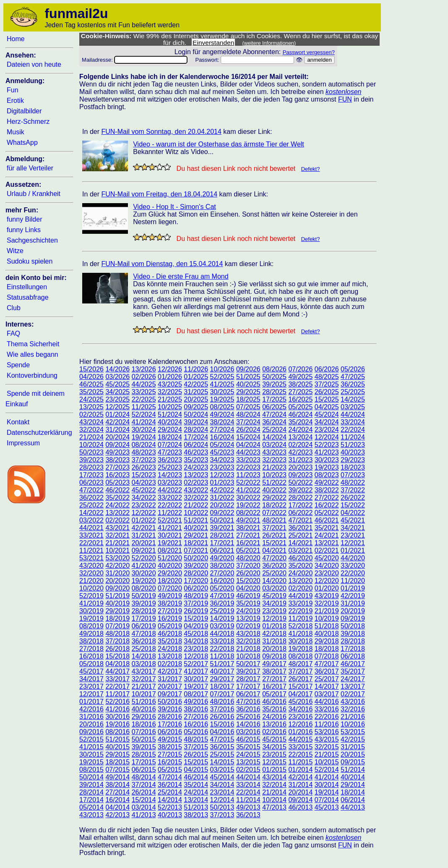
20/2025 (196, 399)
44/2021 (91, 528)
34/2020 (327, 566)
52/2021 (170, 520)
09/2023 (300, 475)
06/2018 (353, 656)
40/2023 (353, 452)
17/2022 (300, 505)
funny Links (24, 230)
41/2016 (117, 709)
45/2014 (222, 777)
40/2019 (117, 603)
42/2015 (353, 739)
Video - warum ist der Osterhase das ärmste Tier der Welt (219, 144)
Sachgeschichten (32, 240)
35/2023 (196, 460)
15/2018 (117, 656)
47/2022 (91, 490)
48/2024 (248, 414)
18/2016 (144, 724)
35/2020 (300, 566)
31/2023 (300, 460)
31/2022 (222, 498)
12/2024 (327, 437)
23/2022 (144, 505)
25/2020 (274, 573)
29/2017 (222, 679)
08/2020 (144, 588)
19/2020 (144, 581)
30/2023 (327, 460)
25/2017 (327, 679)
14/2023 (170, 475)
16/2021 (248, 543)
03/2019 (222, 626)
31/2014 (300, 785)
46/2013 (300, 807)
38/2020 (222, 566)
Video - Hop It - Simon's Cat (175, 207)
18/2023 (353, 467)
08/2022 (248, 513)
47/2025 (353, 377)
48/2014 (144, 777)
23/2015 (274, 754)
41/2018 (300, 634)
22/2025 (144, 399)
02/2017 (353, 694)
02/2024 (300, 445)
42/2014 (300, 777)
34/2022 (144, 498)
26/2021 (274, 535)
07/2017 (222, 694)
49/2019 (170, 596)
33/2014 (248, 785)
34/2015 (274, 747)
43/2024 (91, 422)
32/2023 (274, 460)
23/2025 (117, 399)
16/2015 (170, 762)
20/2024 (117, 437)
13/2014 (196, 800)
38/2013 (196, 815)
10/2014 (274, 800)
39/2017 (248, 671)
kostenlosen (343, 92)
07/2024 (170, 445)
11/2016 (327, 724)
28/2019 (144, 611)
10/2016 (353, 724)
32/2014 (274, 785)
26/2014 (144, 792)
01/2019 (353, 588)
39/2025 (274, 384)
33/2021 (91, 535)
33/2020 (353, 566)
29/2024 (170, 430)
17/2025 (274, 399)
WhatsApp (22, 142)
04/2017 (300, 694)
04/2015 (196, 770)
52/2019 (91, 596)
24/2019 (248, 611)
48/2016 (222, 702)
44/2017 (117, 671)
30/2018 (300, 641)
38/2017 (274, 671)
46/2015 (248, 739)
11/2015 (300, 762)
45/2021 (353, 520)
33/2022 (170, 498)
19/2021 (170, 543)
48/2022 (353, 482)
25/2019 (222, 611)
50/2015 (144, 739)
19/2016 (117, 724)
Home (16, 39)
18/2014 (353, 792)
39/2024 (196, 422)
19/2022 (248, 505)
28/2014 (91, 792)
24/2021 (327, 535)
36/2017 (327, 671)
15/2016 (222, 724)
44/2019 (300, 596)
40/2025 (248, 384)
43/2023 (274, 452)
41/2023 (327, 452)
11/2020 (353, 581)
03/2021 (300, 550)
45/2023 (222, 452)
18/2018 (327, 649)
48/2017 (300, 664)
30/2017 (196, 679)
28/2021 (222, 535)
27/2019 (170, 611)
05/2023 (117, 482)
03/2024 (274, 445)
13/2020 (300, 581)
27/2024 (222, 430)
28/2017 (248, 679)
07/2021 (196, 550)
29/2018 (327, 641)
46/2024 (300, 414)
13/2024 (300, 437)
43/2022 (196, 490)
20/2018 (274, 649)
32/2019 (327, 603)
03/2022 (91, 520)
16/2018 (91, 656)
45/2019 (274, 596)
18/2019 (117, 618)
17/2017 (248, 686)
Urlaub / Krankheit (34, 194)
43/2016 (353, 702)
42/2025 (196, 384)
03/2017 (327, 694)
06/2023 (91, 482)
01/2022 (144, 520)
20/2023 (300, 467)
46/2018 (170, 634)
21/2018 (248, 649)
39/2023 (91, 460)
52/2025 (222, 377)
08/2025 (222, 407)
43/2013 (91, 815)
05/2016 (196, 732)
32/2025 (170, 392)
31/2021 (144, 535)
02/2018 (170, 664)
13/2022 (117, 513)
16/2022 (327, 505)
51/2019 (117, 596)
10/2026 (222, 369)
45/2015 (274, 739)
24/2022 (117, 505)
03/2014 (144, 807)
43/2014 (274, 777)
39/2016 (170, 709)
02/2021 (327, 550)
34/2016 (300, 709)
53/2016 (327, 732)
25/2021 (300, 535)
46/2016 (274, 702)
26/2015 (196, 754)
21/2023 (274, 467)
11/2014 (248, 800)
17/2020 (196, 581)
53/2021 (91, 558)
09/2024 (117, 445)
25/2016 (248, 717)
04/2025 (327, 407)
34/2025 (117, 392)
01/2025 (196, 377)
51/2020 (170, 558)
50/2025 (274, 377)
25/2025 (353, 392)
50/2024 (196, 414)
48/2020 (248, 558)
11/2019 (300, 618)
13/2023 (196, 475)
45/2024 (327, 414)
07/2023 (353, 475)
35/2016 (274, 709)
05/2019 (170, 626)
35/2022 (117, 498)
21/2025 (170, 399)
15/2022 (353, 505)
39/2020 (196, 566)
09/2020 (117, 588)
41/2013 (144, 815)
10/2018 (248, 656)
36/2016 (248, 709)
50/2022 (300, 482)
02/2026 (144, 377)
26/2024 (248, 430)
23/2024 (327, 430)
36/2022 (91, 498)
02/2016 (274, 732)
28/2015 (144, 754)
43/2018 (248, 634)
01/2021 (353, 550)
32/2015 (327, 747)
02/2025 (91, 414)
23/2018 (196, 649)
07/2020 (170, 588)
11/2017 (117, 694)
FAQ (13, 333)
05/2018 (91, 664)
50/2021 (222, 520)
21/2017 (144, 686)
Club (14, 308)
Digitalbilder (24, 111)
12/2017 (91, 694)
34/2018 (196, 641)
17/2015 (144, 762)
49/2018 (91, 634)
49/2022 (327, 482)
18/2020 (170, 581)
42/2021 (144, 528)
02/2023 (196, 482)
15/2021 (274, 543)
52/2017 (196, 664)
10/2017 (144, 694)
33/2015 (300, 747)
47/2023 (170, 452)
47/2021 (300, 520)
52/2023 (327, 445)
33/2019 (300, 603)
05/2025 (300, 407)
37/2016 (222, 709)
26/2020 (248, 573)
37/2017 (300, 671)
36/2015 (222, 747)
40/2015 (117, 747)
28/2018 (353, 641)
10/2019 (327, 618)
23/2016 (300, 717)
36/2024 (274, 422)
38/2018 (91, 641)
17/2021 (222, 543)
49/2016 (196, 702)
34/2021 (353, 528)
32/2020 (91, 573)
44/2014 (248, 777)
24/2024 (300, 430)
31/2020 (117, 573)
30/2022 (248, 498)
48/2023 (144, 452)
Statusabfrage (28, 297)
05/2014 (91, 807)
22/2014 (248, 792)
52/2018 (300, 626)
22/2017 (117, 686)
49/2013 (248, 807)
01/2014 (300, 770)
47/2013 (274, 807)
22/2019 (300, 611)
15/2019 (196, 618)
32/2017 (144, 679)
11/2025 (144, 407)
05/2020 (222, 588)
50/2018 (353, 626)
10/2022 (196, 513)
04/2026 (91, 377)
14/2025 (353, 399)
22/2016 (327, 717)
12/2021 (353, 543)
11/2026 (196, 369)
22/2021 (91, 543)
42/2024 (117, 422)
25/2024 (274, 430)
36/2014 (170, 785)
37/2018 (117, 641)
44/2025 (144, 384)
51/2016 (144, 702)
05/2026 (353, 369)
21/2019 (327, 611)
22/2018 (222, 649)
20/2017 (170, 686)
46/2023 (196, 452)
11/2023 (248, 475)
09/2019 (353, 618)
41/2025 (222, 384)
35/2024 (300, 422)
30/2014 (327, 785)
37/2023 (144, 460)
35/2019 (248, 603)
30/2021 (170, 535)
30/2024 (144, 430)
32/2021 (117, 535)
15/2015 (196, 762)
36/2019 (222, 603)
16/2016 (196, 724)
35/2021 (327, 528)
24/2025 (91, 399)
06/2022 (300, 513)
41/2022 (248, 490)
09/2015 (353, 762)
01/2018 (274, 626)
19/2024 (144, 437)
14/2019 (222, 618)
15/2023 (144, 475)
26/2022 (353, 498)
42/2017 (170, 671)
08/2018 (300, 656)
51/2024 (170, 414)
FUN (345, 99)
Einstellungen (27, 287)
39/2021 (222, 528)
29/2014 (353, 785)
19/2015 (91, 762)
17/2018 (353, 649)
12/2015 (274, 762)
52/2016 (117, 702)
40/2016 (144, 709)
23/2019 (274, 611)
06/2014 (353, 800)
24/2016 (274, 717)
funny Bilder (25, 219)
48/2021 (274, 520)
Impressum (23, 443)
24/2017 (353, 679)
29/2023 (353, 460)
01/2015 (274, 770)
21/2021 (117, 543)
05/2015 (170, 770)
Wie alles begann (33, 354)
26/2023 (144, 467)
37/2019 (196, 603)
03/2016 (248, 732)
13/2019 (248, 618)
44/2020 (353, 558)
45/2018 (196, 634)
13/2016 (274, 724)
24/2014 (196, 792)
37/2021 (274, 528)
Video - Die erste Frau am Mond (181, 276)
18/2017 (222, 686)
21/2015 (327, 754)
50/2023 (91, 452)
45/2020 (327, 558)
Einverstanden (213, 43)
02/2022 (117, 520)
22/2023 (248, 467)
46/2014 (196, 777)
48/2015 (196, 739)
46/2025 (91, 384)
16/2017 (274, 686)
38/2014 (117, 785)
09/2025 (196, 407)
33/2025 (144, 392)
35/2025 (91, 392)
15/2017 (300, 686)
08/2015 (91, 770)
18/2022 (274, 505)
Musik (16, 132)
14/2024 (274, 437)
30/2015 (91, 754)
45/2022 (144, 490)
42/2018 (274, 634)
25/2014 (170, 792)
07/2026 (300, 369)
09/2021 (144, 550)
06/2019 (144, 626)
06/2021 (222, 550)
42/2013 (117, 815)
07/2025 (248, 407)
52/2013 (170, 807)
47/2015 (222, 739)
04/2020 (248, 588)
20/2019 (353, 611)
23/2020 (327, 573)
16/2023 (117, 475)
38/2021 (248, 528)
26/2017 (300, 679)
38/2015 (170, 747)
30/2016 (117, 717)
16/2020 (222, 581)
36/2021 (300, 528)
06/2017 (248, 694)
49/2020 (222, 558)
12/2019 (274, 618)
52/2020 (144, 558)
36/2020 (274, 566)
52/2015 (91, 739)
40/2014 (353, 777)
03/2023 (170, 482)
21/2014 (274, 792)
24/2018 (170, 649)
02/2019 (248, 626)
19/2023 (327, 467)
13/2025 (91, 407)
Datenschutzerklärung (39, 433)
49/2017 (274, 664)
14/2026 (117, 369)
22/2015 (300, 754)
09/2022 (222, 513)
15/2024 (248, 437)
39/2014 (91, 785)
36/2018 (144, 641)
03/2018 (144, 664)
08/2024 (144, 445)
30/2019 (91, 611)
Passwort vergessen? (309, 52)
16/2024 (222, 437)
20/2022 (222, 505)
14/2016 (248, 724)
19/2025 (222, 399)
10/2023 (274, 475)
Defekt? (311, 169)
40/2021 (196, 528)
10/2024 (91, 445)
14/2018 (144, 656)
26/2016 (222, 717)
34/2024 (327, 422)
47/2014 (170, 777)
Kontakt (18, 422)
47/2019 (222, 596)
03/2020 (274, 588)
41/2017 (196, 671)
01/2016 (300, 732)
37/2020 (248, 566)
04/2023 (144, 482)
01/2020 (327, 588)
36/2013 (248, 815)
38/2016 (196, 709)
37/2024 (248, 422)
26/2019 (196, 611)
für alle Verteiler (30, 168)
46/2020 (300, 558)
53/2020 (117, 558)
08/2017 (196, 694)
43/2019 (327, 596)
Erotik (15, 101)
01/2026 (170, 377)
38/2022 (327, 490)
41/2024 (144, 422)
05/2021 (248, 550)
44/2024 (353, 414)
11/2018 (222, 656)
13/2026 (144, 369)
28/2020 (196, 573)
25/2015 (222, 754)
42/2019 (353, 596)
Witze (15, 251)
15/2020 (248, 581)
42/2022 (222, 490)
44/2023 (248, 452)
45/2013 (327, 807)
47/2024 (274, 414)
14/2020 (274, 581)
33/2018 (222, 641)
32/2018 (248, 641)
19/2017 (196, 686)
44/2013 (353, 807)
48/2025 (327, 377)
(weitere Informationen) (269, 43)
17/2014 (91, 800)
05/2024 (222, 445)
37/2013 (222, 815)
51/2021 (196, 520)
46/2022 (117, 490)
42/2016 (91, 709)
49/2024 (222, 414)
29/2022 (274, 498)
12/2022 (144, 513)
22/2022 (170, 505)
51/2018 (327, 626)
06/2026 (327, 369)
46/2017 (353, 664)
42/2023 (300, 452)
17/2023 (91, 475)
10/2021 (117, 550)
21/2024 (91, 437)
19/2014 (327, 792)
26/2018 (117, 649)
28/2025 (274, 392)
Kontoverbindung (32, 375)
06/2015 (144, 770)
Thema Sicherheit (33, 344)
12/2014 (222, 800)
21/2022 (196, 505)
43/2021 (117, 528)
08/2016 (117, 732)
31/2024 (117, 430)
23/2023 (222, 467)
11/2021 (91, 550)
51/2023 (353, 445)
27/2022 (327, 498)
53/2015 (353, 732)
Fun (13, 90)
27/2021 (248, 535)
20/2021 (144, 543)
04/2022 (353, 513)
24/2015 (248, 754)
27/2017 (274, 679)
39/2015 (144, 747)
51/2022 (274, 482)
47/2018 (144, 634)
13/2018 (170, 656)
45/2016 (300, 702)
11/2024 (353, 437)
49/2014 (117, 777)
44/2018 (222, 634)
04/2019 (196, 626)
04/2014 (117, 807)
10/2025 (170, 407)
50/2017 (248, 664)
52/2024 (144, 414)
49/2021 (248, 520)
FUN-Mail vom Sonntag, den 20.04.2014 (161, 132)
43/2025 (170, 384)
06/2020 (196, 588)
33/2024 (353, 422)
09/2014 (300, 800)
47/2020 (274, 558)
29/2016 (144, 717)
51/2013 (196, 807)
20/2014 (300, 792)
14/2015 (222, 762)
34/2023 (222, 460)
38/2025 (300, 384)
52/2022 (248, 482)
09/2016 (91, 732)
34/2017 (91, 679)
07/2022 (274, 513)
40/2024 (170, 422)
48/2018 (117, 634)
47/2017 (327, 664)
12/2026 (170, 369)
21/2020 (91, 581)
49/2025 (300, 377)
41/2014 (327, 777)
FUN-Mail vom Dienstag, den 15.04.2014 (162, 264)
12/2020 (327, 581)
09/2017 (170, 694)
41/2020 (144, 566)
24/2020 (300, 573)
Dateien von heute (34, 64)
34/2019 (274, 603)
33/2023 (248, 460)
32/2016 (353, 709)
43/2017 (144, 671)
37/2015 (196, 747)
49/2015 (170, 739)
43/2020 (91, 566)
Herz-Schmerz (28, 122)
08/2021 (170, 550)
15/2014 (144, 800)
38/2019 (170, 603)
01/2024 (117, 414)
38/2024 (222, 422)
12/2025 (117, 407)
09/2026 (248, 369)
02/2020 (300, 588)
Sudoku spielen (30, 261)
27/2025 (300, 392)
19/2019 (91, 618)
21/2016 (353, 717)
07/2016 (144, 732)
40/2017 (222, 671)
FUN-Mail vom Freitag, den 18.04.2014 (159, 194)
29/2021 (196, 535)
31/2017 (170, 679)
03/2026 (117, 377)
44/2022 (170, 490)
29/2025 (248, 392)
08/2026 (274, 369)
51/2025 (248, 377)
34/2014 (222, 785)
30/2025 (222, 392)
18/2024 (170, 437)
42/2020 (117, 566)
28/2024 (196, 430)
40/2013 (170, 815)
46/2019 (248, 596)
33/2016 (327, 709)
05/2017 (274, 694)
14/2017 (327, 686)
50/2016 (170, 702)
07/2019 (117, 626)
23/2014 (222, 792)
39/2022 (300, 490)
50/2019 (144, 596)
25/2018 (144, 649)
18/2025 (248, 399)
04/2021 (274, 550)
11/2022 (170, 513)
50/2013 (222, 807)
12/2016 (300, 724)
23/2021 (353, 535)
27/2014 (117, 792)
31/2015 (353, 747)
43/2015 (327, 739)
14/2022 (91, 513)
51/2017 (222, 664)
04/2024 (248, 445)
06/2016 (170, 732)
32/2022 (196, 498)
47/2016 (248, 702)
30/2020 (144, 573)
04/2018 (117, 664)
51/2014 (353, 770)
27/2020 (222, 573)
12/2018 (196, 656)
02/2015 (248, 770)
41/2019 (91, 603)
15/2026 (91, 369)
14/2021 (300, 543)
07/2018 (327, 656)
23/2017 (91, 686)
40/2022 (274, 490)
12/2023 (222, 475)
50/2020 (196, 558)
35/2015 (248, 747)
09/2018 (274, 656)
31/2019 (353, 603)
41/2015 (91, 747)
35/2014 (196, 785)
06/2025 (274, 407)
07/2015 (117, 770)
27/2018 (91, 649)
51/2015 (117, 739)
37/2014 (144, 785)
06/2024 (196, 445)
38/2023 (117, 460)
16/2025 (300, 399)
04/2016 (222, 732)
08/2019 (91, 626)
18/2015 (117, 762)
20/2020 (117, 581)
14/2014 (170, 800)
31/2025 (196, 392)
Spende (18, 365)
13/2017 (353, 686)
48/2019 (196, 596)
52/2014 (327, 770)
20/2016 (91, 724)
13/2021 (327, 543)
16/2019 (170, 618)
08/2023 (327, 475)
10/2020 (91, 588)
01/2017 (91, 702)
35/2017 (353, 671)
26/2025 (327, 392)
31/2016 (91, 717)
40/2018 (327, 634)
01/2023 (222, 482)
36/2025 (353, 384)
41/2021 (170, 528)
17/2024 (196, 437)
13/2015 (248, 762)
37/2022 (353, 490)
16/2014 (117, 800)
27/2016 (196, 717)
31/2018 (274, 641)
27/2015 (170, 754)
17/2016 (170, 724)
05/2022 (327, 513)
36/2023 (170, 460)
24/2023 (196, 467)
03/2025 (353, 407)
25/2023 (170, 467)
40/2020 (170, 566)
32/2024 (91, 430)
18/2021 (196, 543)
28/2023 (91, 467)
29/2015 (117, 754)
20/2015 (353, 754)
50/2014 (91, 777)
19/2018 (300, 649)
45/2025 (117, 384)
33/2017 (117, 679)
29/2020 (170, 573)
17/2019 (144, 618)
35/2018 (170, 641)
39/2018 (353, 634)
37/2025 (327, 384)
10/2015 (327, 762)
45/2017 (91, 671)
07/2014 (327, 800)
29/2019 (117, 611)
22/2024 (353, 430)
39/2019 (144, 603)
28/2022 (300, 498)
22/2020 (353, 573)
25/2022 (91, 505)
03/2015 (222, 770)
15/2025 (327, 399)
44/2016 (327, 702)
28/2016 (170, 717)
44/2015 (300, 739)
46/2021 (327, 520)
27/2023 (117, 467)
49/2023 (117, 452)
